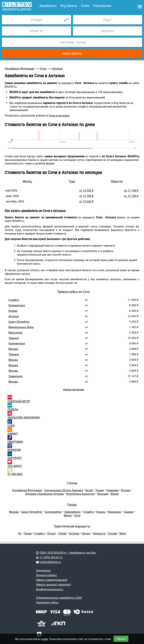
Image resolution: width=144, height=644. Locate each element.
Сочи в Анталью (59, 115)
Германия (112, 490)
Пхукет (52, 533)
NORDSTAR (14, 450)
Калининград (17, 305)
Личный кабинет (46, 575)
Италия (126, 490)
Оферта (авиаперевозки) (52, 580)
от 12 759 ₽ (86, 196)
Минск (68, 515)
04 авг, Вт (36, 31)
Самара (129, 512)
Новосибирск (73, 512)
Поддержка (43, 570)
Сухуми (112, 533)
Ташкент (14, 338)
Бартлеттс (99, 533)
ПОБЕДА (13, 409)
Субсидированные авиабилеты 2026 (59, 598)
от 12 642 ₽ (86, 201)
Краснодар (115, 512)
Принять (121, 639)
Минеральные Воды (21, 327)
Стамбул (14, 300)
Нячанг (86, 533)
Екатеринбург (53, 512)
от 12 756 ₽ (131, 196)
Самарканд (16, 376)
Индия (115, 494)
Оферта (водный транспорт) (54, 585)
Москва (13, 349)
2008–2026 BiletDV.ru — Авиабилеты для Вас (68, 553)
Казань (101, 512)
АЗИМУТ (13, 434)
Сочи (43, 68)
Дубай (62, 533)
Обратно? (108, 31)
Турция (100, 490)
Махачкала (15, 333)
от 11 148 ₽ (131, 190)
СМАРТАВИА (15, 442)
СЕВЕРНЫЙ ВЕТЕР (19, 401)
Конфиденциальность (50, 589)
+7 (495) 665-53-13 (51, 557)
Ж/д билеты (69, 6)
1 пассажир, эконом (72, 42)
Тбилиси (14, 354)
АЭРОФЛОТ (15, 458)
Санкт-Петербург (19, 322)
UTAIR (11, 426)
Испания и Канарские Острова (45, 494)
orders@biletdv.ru (50, 562)
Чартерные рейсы (47, 602)
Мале (123, 533)
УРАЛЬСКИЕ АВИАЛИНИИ (24, 417)
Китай (89, 490)
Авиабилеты (48, 6)
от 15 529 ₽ (86, 190)
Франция (103, 494)
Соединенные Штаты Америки (64, 490)
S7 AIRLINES (15, 474)
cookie (45, 639)
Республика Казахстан (80, 494)
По (20, 533)
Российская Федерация (19, 68)
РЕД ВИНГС (15, 466)
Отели (85, 6)
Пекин (28, 533)
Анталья (57, 68)
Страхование (102, 6)
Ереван (13, 311)
